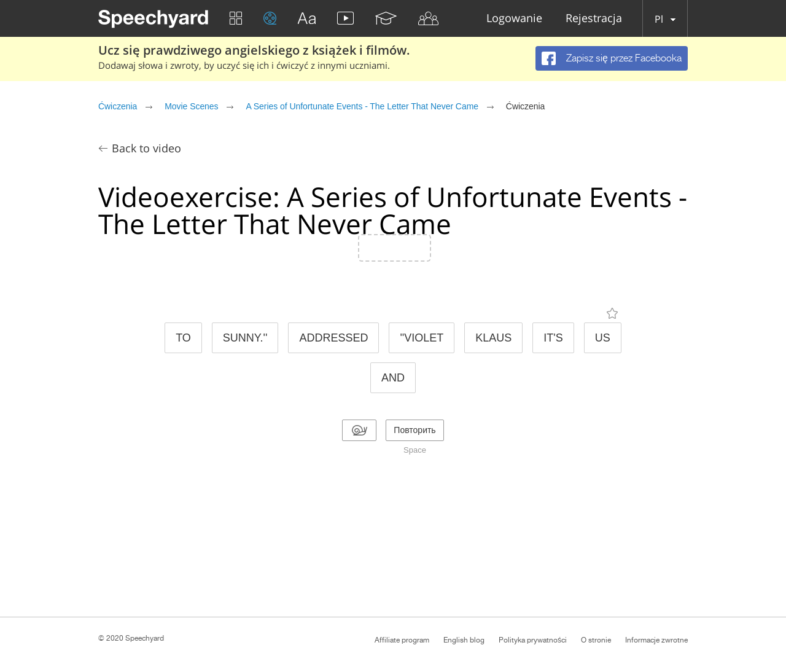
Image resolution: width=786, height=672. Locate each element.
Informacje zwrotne (656, 640)
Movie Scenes (191, 106)
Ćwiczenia (118, 106)
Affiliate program (402, 640)
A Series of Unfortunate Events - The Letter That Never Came (362, 106)
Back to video (146, 148)
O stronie (596, 640)
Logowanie (514, 19)
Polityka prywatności (533, 640)
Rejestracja (594, 19)
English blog (464, 640)
